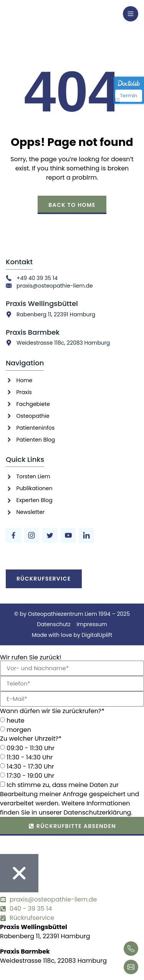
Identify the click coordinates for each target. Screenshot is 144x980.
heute (15, 720)
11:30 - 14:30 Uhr (30, 757)
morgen (19, 729)
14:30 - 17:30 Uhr (30, 766)
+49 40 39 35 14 (37, 278)
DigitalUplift (97, 635)
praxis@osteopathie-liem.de (55, 286)
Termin (129, 96)
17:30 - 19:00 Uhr (30, 775)
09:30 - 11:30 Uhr (31, 748)
